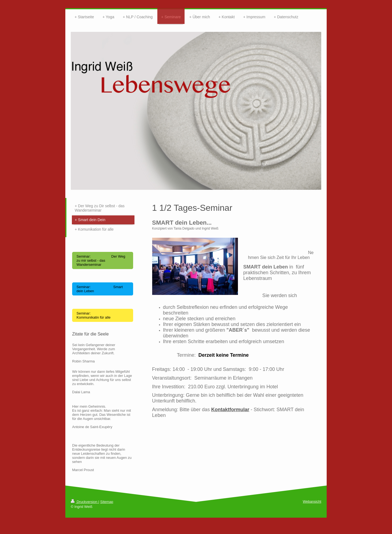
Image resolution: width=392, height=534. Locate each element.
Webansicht (312, 501)
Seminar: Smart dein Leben (100, 289)
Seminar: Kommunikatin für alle (94, 315)
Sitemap (107, 502)
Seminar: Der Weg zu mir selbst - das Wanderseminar (101, 260)
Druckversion (85, 502)
